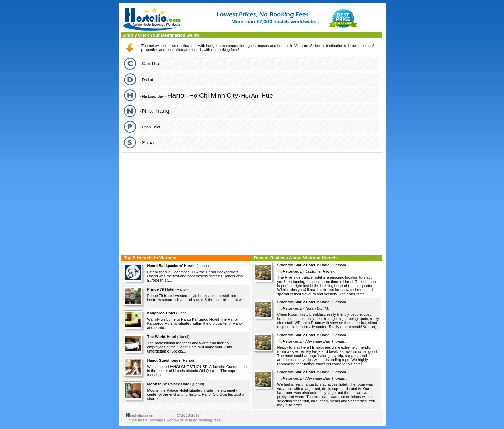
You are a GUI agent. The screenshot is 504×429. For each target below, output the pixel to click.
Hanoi (176, 95)
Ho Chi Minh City (213, 96)
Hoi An (250, 96)
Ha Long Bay (153, 96)
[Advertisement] (252, 203)
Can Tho (151, 64)
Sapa (148, 142)
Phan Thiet (151, 127)
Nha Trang (156, 111)
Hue (267, 96)
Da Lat (148, 80)
